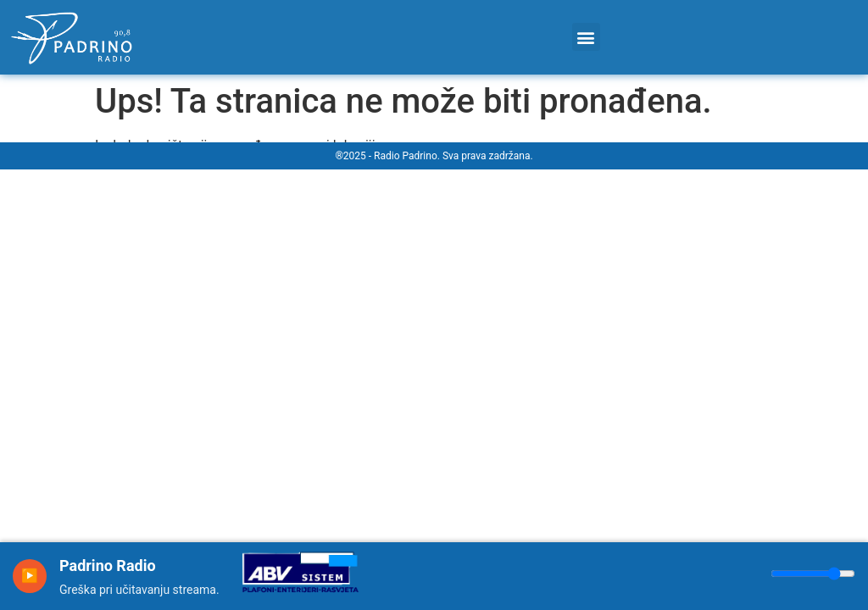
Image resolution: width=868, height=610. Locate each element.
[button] (586, 37)
